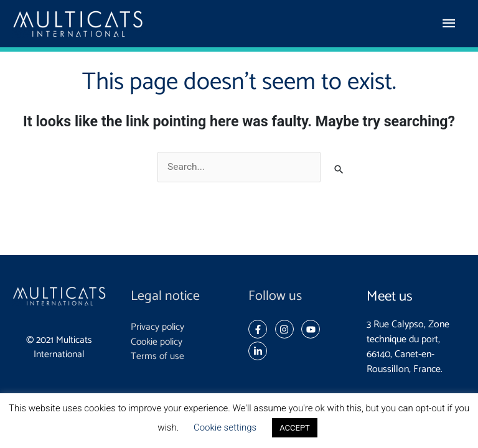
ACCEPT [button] (295, 428)
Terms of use (157, 356)
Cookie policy (157, 342)
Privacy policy (157, 327)
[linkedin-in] (259, 351)
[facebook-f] (260, 329)
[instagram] (287, 329)
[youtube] (313, 329)
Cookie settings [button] (225, 427)
